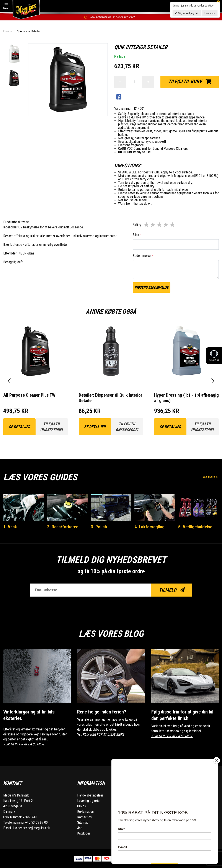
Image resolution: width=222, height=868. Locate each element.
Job (80, 828)
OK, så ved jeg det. (188, 13)
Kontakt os (84, 817)
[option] (14, 54)
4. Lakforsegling (149, 527)
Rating (137, 225)
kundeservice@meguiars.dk (31, 828)
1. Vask (10, 527)
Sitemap (83, 822)
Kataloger (84, 833)
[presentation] (9, 381)
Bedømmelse (143, 256)
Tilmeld (172, 590)
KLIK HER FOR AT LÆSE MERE (24, 744)
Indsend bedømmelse (152, 287)
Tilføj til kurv (190, 82)
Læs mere (210, 477)
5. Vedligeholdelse (195, 527)
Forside (7, 31)
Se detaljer (19, 427)
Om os (82, 806)
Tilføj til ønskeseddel (52, 427)
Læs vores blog (111, 634)
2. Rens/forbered (63, 527)
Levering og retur (89, 801)
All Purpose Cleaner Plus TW (29, 395)
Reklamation (85, 811)
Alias (137, 235)
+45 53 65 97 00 (36, 822)
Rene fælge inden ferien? (102, 712)
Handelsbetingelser (90, 795)
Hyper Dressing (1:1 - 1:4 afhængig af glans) (186, 398)
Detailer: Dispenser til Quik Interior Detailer (110, 398)
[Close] (217, 760)
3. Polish (99, 527)
